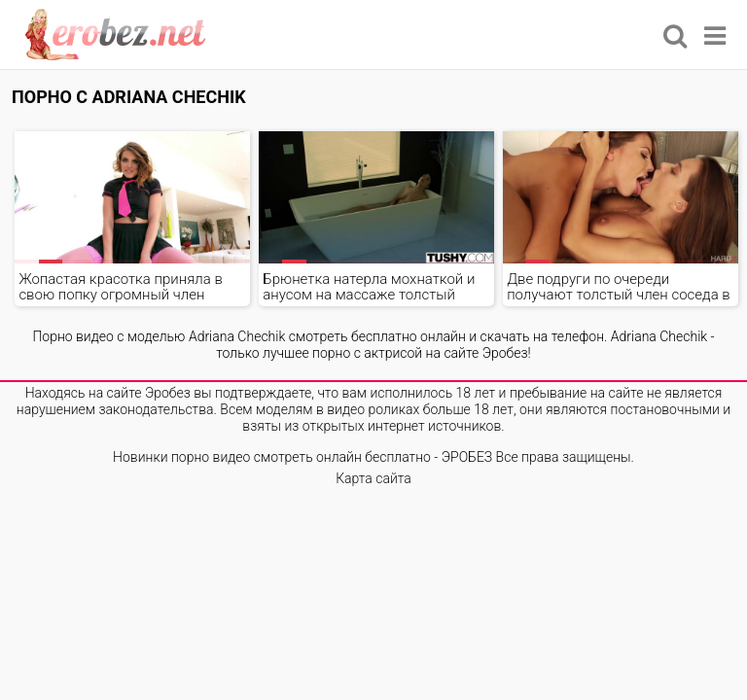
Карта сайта (373, 478)
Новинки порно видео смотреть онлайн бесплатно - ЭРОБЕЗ (302, 457)
